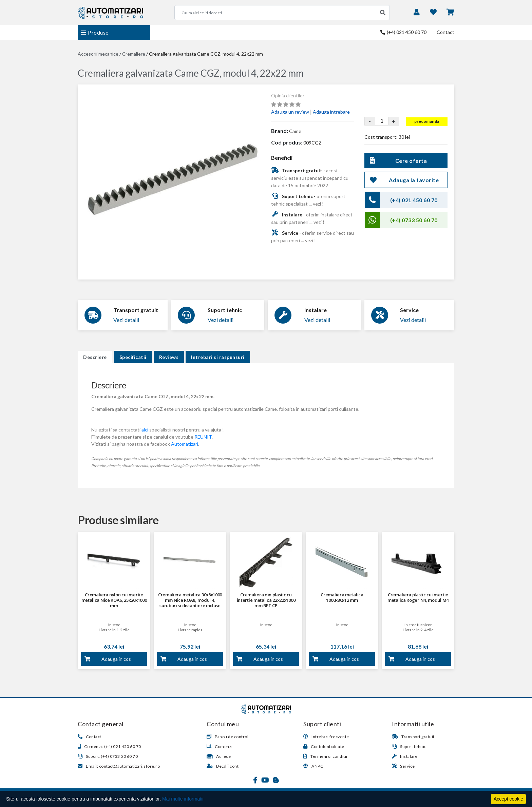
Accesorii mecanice (98, 54)
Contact (445, 32)
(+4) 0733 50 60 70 (414, 220)
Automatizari (185, 444)
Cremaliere (134, 54)
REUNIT (203, 437)
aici (145, 430)
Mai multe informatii (183, 799)
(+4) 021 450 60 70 (403, 32)
